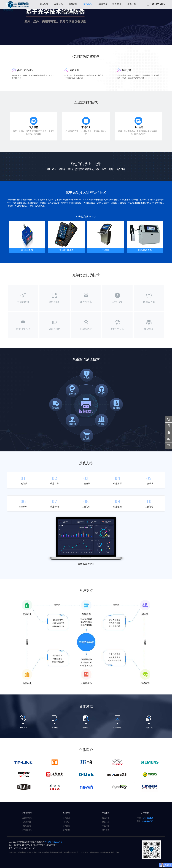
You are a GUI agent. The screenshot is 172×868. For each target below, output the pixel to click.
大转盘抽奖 (27, 830)
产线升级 (106, 826)
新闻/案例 (117, 4)
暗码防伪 (88, 4)
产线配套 (106, 813)
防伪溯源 (66, 826)
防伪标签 (106, 818)
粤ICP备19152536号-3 (53, 842)
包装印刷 (106, 822)
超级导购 (27, 822)
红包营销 (27, 826)
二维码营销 (27, 818)
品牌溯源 (66, 818)
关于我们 (131, 4)
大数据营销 (102, 4)
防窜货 (66, 822)
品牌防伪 (58, 4)
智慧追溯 (73, 4)
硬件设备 (106, 830)
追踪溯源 (66, 813)
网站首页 (44, 4)
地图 (117, 852)
